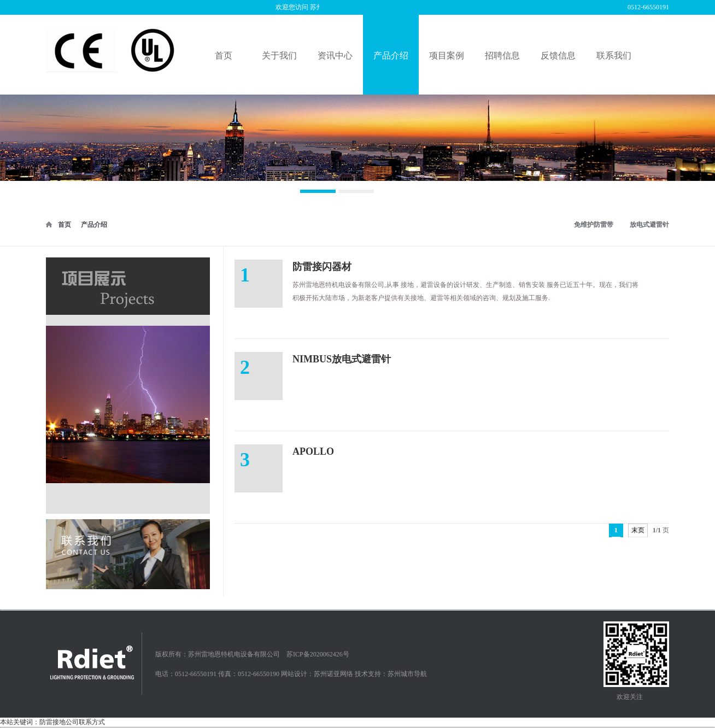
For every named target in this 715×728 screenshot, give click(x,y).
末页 (638, 530)
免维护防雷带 (594, 225)
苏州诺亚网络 (333, 674)
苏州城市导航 (407, 674)
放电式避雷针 (649, 225)
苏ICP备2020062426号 (318, 654)
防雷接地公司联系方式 (72, 604)
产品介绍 (94, 225)
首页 (65, 225)
